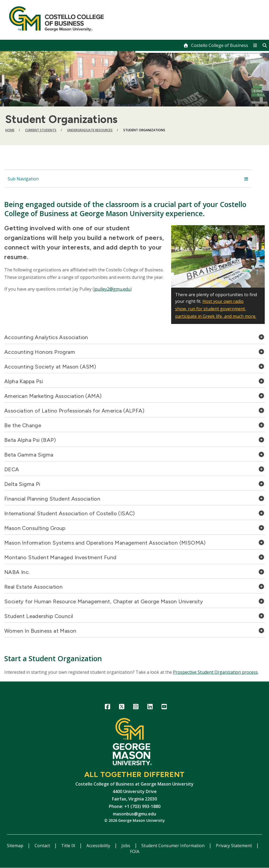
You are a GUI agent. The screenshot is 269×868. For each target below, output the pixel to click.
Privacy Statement (234, 846)
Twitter (122, 708)
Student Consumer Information (174, 846)
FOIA (135, 851)
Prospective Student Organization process (215, 672)
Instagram (136, 708)
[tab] (134, 339)
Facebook (108, 708)
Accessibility (99, 846)
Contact (43, 846)
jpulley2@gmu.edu (112, 289)
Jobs (126, 846)
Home (10, 130)
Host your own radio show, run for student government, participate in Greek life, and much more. (216, 309)
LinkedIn (150, 708)
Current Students (41, 130)
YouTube (164, 708)
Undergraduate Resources (90, 130)
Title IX (69, 846)
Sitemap (16, 846)
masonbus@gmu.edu (134, 814)
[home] (216, 45)
